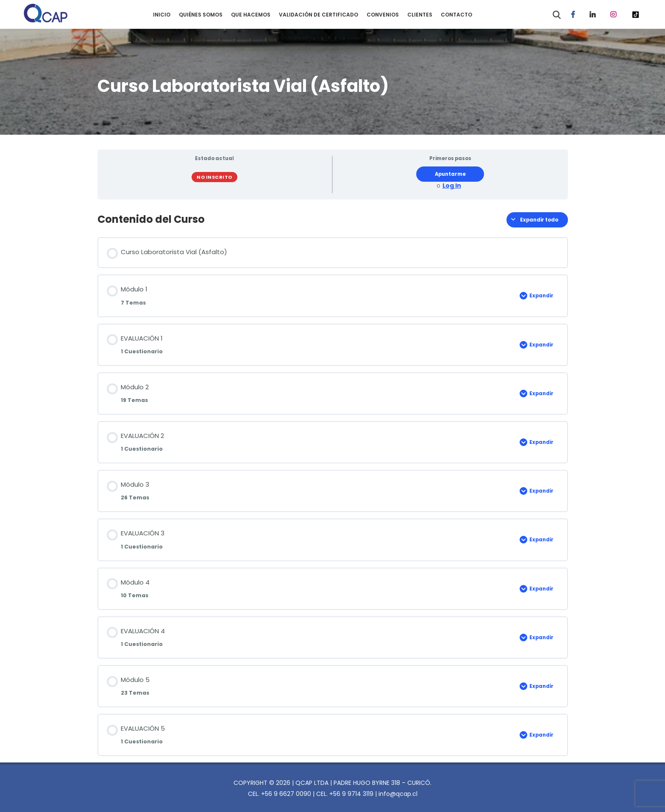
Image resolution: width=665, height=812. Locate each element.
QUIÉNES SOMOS (201, 15)
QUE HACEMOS (251, 15)
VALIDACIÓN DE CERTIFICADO (319, 15)
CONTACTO (456, 15)
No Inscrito (214, 177)
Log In (452, 186)
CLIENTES (420, 15)
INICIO (162, 15)
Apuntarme (450, 174)
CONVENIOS (383, 15)
